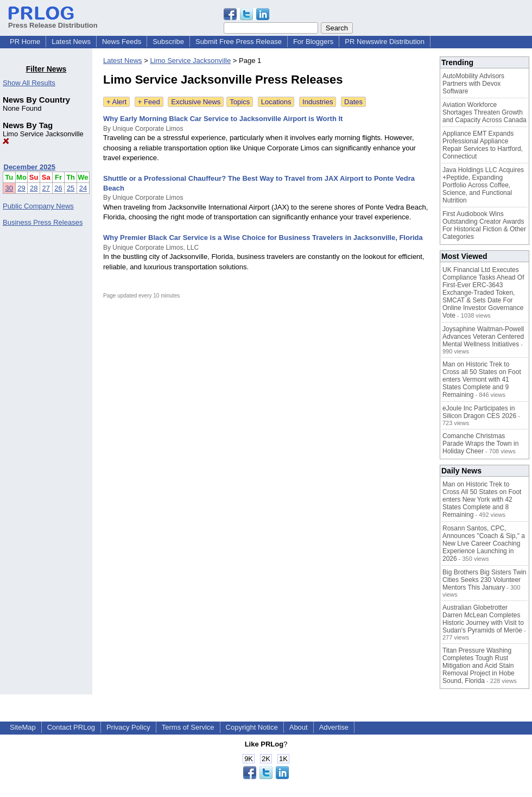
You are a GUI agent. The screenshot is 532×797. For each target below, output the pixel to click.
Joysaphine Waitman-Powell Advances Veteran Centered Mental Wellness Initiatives (483, 337)
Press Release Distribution (53, 21)
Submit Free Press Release (239, 42)
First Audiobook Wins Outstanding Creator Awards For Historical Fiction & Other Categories (484, 225)
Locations (276, 102)
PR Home (25, 42)
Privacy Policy (128, 727)
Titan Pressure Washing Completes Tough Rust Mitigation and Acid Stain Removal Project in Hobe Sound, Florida (479, 666)
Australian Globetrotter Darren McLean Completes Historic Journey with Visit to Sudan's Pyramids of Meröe (483, 619)
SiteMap (23, 727)
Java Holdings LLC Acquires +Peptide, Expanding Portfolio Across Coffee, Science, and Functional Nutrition (483, 185)
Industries (318, 102)
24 (83, 188)
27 (46, 188)
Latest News (71, 42)
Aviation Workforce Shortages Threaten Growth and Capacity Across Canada (484, 112)
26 (58, 188)
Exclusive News (196, 102)
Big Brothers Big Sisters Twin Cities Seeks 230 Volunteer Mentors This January (484, 580)
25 (71, 188)
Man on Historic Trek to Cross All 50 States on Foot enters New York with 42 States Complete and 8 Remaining (482, 499)
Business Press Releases (43, 222)
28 (34, 188)
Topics (240, 102)
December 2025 (30, 167)
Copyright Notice (252, 727)
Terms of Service (188, 727)
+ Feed (149, 102)
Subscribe (168, 42)
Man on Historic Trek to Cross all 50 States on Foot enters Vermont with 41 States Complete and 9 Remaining (482, 379)
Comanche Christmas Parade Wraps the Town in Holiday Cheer (480, 444)
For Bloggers (313, 42)
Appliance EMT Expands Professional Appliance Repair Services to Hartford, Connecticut (483, 145)
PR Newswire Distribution (385, 42)
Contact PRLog (71, 727)
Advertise (334, 727)
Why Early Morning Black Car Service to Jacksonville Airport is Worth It (223, 119)
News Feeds (122, 42)
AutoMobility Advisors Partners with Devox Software (473, 84)
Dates (353, 102)
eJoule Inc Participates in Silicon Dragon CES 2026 (479, 412)
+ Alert (116, 102)
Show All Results (29, 83)
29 (21, 188)
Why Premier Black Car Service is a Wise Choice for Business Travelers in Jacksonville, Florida (263, 238)
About (299, 727)
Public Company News (38, 206)
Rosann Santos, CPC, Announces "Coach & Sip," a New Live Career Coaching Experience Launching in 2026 (484, 543)
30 (9, 188)
